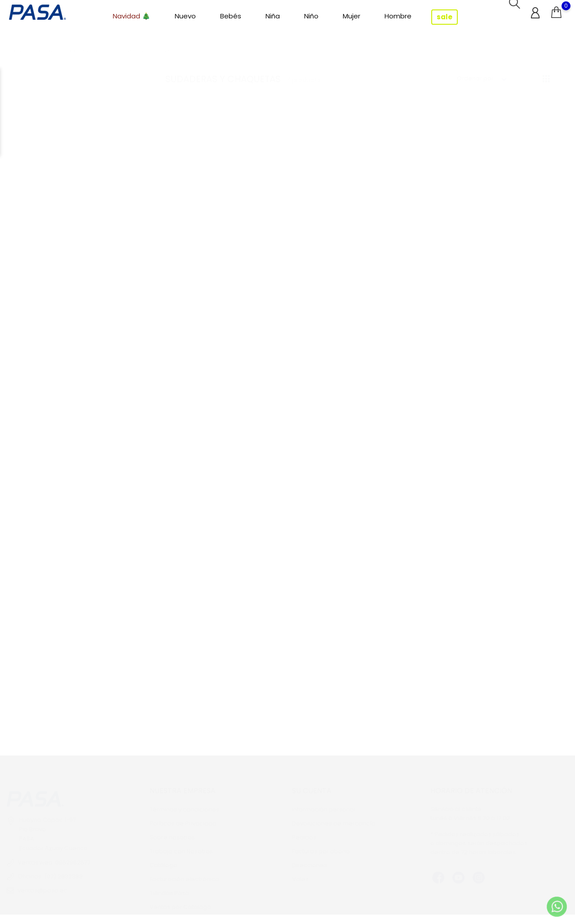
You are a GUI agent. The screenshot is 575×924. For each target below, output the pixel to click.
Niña (273, 16)
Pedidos (304, 828)
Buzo (228, 479)
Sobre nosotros (172, 828)
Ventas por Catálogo (180, 898)
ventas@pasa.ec (42, 882)
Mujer (352, 16)
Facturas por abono (321, 842)
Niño (311, 16)
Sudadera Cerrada (228, 700)
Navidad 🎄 (132, 16)
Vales (300, 870)
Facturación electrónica (184, 870)
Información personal (324, 801)
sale (445, 17)
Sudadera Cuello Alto (364, 479)
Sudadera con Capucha (364, 257)
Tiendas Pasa (169, 884)
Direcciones (310, 856)
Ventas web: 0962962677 (54, 854)
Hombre (398, 16)
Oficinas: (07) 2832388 (50, 868)
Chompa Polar (228, 257)
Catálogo (164, 856)
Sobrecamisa (500, 257)
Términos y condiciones (184, 801)
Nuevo (185, 16)
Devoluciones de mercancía (334, 815)
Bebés (231, 16)
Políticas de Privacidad (183, 815)
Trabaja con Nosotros (181, 842)
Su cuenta (312, 782)
